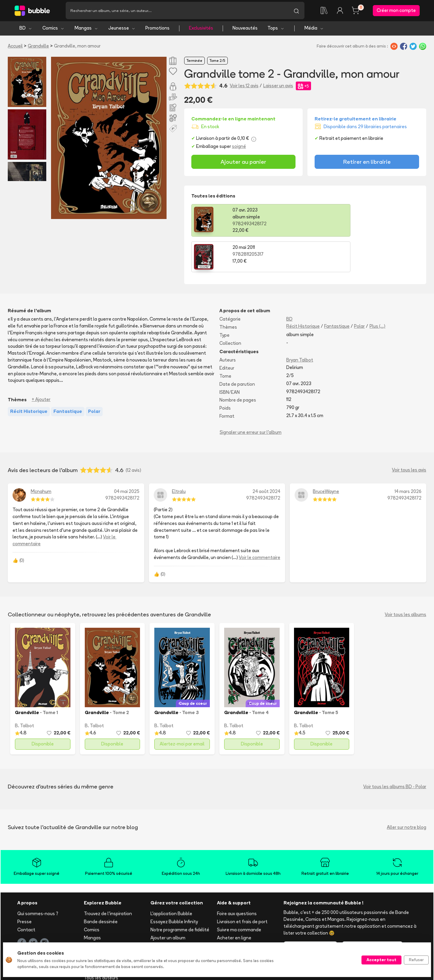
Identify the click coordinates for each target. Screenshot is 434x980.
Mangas (86, 29)
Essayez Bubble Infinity (174, 887)
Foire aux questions (237, 879)
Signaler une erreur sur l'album (251, 398)
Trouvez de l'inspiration (108, 879)
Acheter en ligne (234, 903)
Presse (24, 887)
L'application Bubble (171, 879)
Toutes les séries (102, 935)
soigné (239, 147)
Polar (359, 292)
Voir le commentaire (260, 523)
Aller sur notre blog (407, 793)
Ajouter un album (168, 903)
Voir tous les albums (405, 580)
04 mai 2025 (127, 457)
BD (26, 29)
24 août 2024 (266, 457)
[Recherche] (177, 11)
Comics (53, 29)
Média (314, 29)
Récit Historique (303, 292)
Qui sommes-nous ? (38, 879)
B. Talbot (24, 691)
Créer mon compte (396, 11)
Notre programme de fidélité (180, 895)
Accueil (15, 47)
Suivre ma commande (239, 895)
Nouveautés (245, 29)
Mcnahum (41, 457)
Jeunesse (122, 29)
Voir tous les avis (409, 435)
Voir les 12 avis (244, 87)
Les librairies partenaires (176, 936)
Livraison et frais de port (242, 887)
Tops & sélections (103, 927)
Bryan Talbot (300, 326)
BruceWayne (326, 457)
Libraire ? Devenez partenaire (181, 928)
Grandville (38, 47)
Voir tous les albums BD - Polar (395, 752)
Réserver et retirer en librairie (247, 911)
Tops (276, 29)
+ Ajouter (41, 365)
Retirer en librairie (367, 163)
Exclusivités (201, 29)
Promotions (157, 29)
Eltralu (179, 457)
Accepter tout (381, 960)
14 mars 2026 (408, 457)
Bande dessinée (101, 887)
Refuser (416, 960)
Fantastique (337, 292)
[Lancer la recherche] (296, 11)
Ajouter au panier (243, 163)
